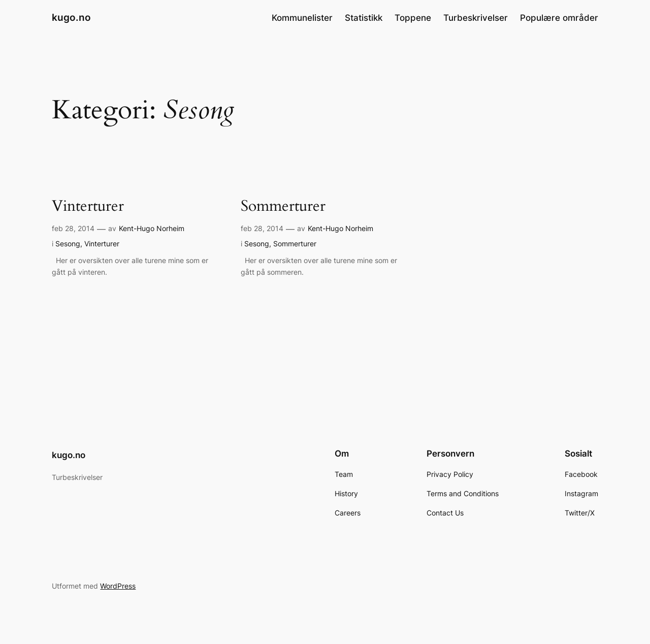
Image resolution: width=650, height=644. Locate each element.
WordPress (118, 586)
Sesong (68, 244)
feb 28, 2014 (73, 228)
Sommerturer (283, 207)
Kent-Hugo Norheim (152, 228)
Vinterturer (88, 207)
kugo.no (71, 17)
